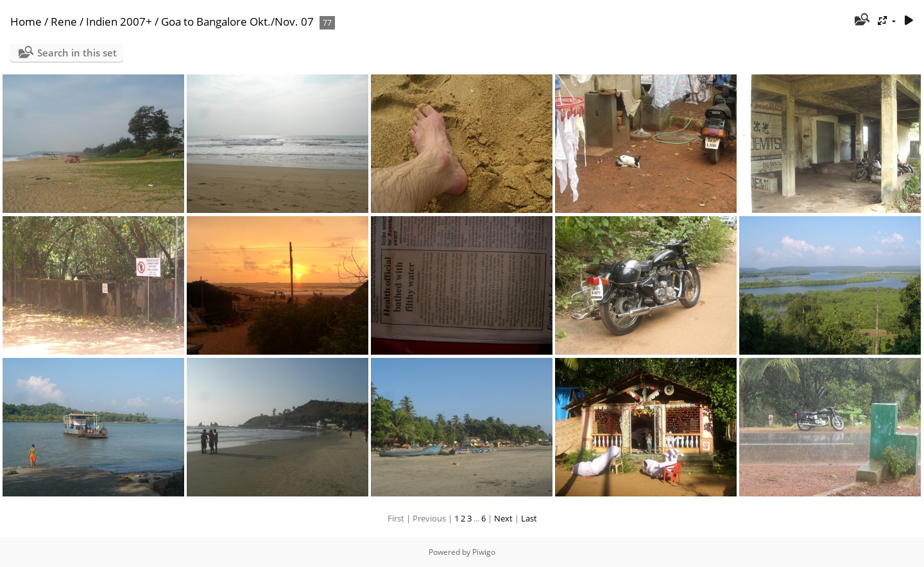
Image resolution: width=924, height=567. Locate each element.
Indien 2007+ (119, 21)
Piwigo (484, 552)
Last (529, 518)
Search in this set (77, 53)
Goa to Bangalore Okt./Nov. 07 (237, 21)
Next (503, 518)
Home (26, 21)
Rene (64, 21)
